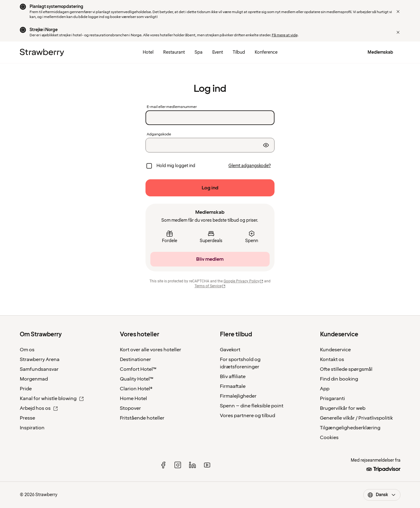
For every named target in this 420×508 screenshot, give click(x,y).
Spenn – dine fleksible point (252, 406)
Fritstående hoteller (142, 418)
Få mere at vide (285, 35)
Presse (27, 418)
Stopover (130, 408)
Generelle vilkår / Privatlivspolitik (356, 418)
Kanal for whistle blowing (52, 399)
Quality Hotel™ (137, 379)
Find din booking (339, 379)
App (325, 389)
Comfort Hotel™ (138, 369)
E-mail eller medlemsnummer (172, 107)
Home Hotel (133, 399)
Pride (26, 389)
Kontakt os (332, 360)
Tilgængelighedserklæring (350, 428)
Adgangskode (159, 134)
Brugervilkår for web (343, 408)
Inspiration (32, 428)
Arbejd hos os (39, 408)
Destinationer (135, 360)
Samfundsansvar (39, 369)
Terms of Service (210, 286)
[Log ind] (210, 188)
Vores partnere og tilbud (248, 416)
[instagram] (178, 465)
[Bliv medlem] (210, 259)
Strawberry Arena (40, 360)
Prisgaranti (332, 399)
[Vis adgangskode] (266, 145)
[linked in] (192, 465)
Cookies (329, 438)
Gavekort (230, 350)
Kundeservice (335, 350)
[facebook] (163, 465)
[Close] (398, 12)
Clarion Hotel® (136, 389)
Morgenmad (34, 379)
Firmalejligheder (238, 396)
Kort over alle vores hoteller (151, 350)
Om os (27, 350)
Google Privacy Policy (244, 281)
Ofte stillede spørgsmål (346, 369)
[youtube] (207, 465)
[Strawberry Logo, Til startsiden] (42, 52)
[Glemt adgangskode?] (250, 166)
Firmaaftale (233, 386)
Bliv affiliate (233, 377)
